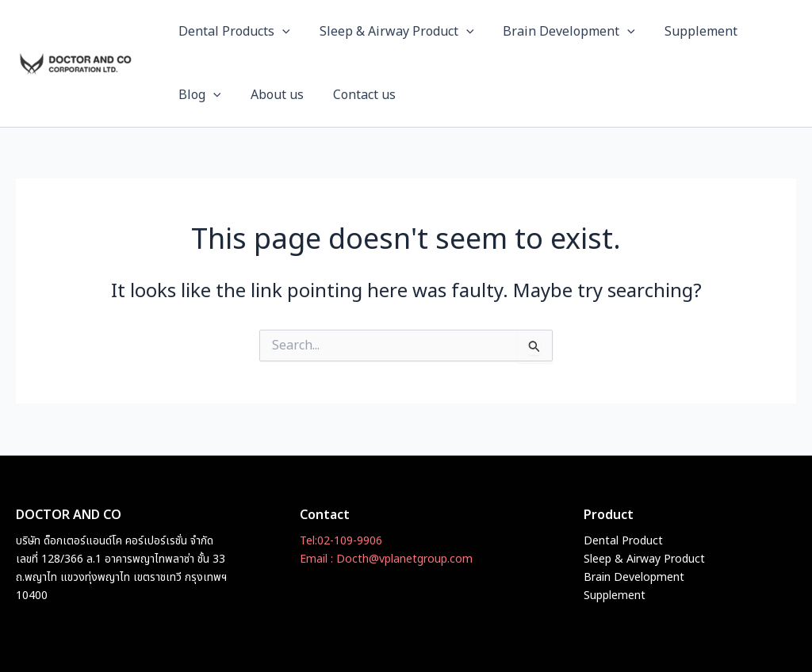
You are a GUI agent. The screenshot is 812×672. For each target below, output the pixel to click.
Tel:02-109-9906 (341, 541)
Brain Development (559, 32)
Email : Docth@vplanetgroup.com (386, 559)
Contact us (354, 95)
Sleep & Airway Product (391, 32)
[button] (280, 32)
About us (271, 95)
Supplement (687, 32)
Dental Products (232, 32)
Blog (197, 95)
